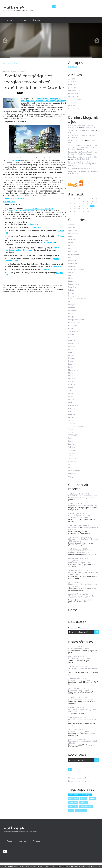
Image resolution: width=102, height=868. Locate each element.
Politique (33, 289)
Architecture (35, 285)
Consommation (74, 284)
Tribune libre (73, 459)
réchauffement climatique (80, 795)
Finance (71, 328)
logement (61, 289)
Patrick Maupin (74, 516)
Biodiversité (73, 263)
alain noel (73, 803)
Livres (70, 361)
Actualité (72, 228)
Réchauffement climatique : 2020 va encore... (83, 540)
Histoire (71, 334)
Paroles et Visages (85, 154)
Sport (70, 438)
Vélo (70, 465)
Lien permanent (11, 285)
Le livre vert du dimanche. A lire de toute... (83, 585)
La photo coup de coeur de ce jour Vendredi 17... (81, 163)
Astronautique (74, 254)
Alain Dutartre (74, 527)
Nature (26, 289)
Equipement (52, 287)
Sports (71, 441)
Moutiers (72, 584)
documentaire (81, 810)
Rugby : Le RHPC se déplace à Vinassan (83, 172)
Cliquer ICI (33, 224)
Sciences (71, 423)
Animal (71, 237)
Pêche (70, 394)
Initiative (72, 346)
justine (71, 572)
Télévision (72, 447)
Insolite (71, 349)
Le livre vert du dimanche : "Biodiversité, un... (80, 552)
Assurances (73, 251)
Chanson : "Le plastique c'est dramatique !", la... (83, 573)
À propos (37, 20)
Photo (71, 403)
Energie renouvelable (26, 287)
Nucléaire (72, 385)
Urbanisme (72, 462)
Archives (23, 20)
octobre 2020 (73, 97)
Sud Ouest (72, 444)
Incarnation (76, 137)
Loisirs (71, 367)
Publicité (71, 414)
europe (84, 799)
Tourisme (72, 450)
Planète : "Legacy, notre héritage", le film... (82, 720)
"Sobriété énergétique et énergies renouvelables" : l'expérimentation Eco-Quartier (34, 82)
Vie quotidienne (43, 289)
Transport (72, 453)
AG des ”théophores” (76, 140)
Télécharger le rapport (14, 198)
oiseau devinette (86, 806)
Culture (71, 290)
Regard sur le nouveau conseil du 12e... (83, 157)
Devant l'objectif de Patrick (82, 165)
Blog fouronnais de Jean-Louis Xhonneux (82, 148)
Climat (71, 278)
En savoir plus (90, 866)
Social (70, 429)
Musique (72, 379)
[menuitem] (10, 20)
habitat (6, 291)
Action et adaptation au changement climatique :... (83, 516)
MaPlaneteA (14, 7)
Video (70, 468)
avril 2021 (72, 79)
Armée (71, 243)
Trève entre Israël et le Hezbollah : (81, 131)
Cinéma (71, 275)
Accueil (10, 20)
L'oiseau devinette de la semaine (83, 528)
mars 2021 (72, 82)
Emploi (14, 287)
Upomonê (72, 169)
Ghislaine (72, 539)
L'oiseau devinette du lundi (87, 496)
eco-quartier (24, 291)
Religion (71, 417)
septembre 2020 (74, 100)
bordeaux (84, 803)
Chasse (71, 272)
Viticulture (72, 474)
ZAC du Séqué (49, 242)
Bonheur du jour (86, 169)
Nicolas (71, 496)
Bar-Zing (72, 132)
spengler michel (74, 561)
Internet (71, 352)
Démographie (73, 296)
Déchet (71, 293)
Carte (73, 610)
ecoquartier (14, 291)
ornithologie (73, 799)
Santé (70, 420)
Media (71, 373)
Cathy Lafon (9, 202)
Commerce (72, 281)
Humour (71, 337)
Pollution (72, 411)
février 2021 (73, 85)
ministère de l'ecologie (45, 291)
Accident (71, 225)
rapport (33, 291)
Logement (19, 289)
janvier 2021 (73, 88)
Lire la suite (73, 67)
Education (72, 311)
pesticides (73, 806)
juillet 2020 (72, 106)
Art (69, 246)
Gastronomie (73, 331)
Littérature (72, 358)
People (71, 397)
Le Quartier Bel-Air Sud (80, 159)
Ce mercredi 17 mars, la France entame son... (83, 669)
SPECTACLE (73, 435)
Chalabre (75, 174)
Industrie (72, 340)
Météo (71, 376)
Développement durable (50, 285)
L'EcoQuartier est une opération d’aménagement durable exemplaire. (28, 210)
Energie (71, 317)
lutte (71, 810)
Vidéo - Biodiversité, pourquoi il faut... (80, 562)
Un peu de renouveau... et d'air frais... (82, 135)
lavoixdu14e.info (89, 127)
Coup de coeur (74, 287)
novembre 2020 (74, 94)
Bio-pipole (72, 260)
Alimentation (73, 234)
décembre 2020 (74, 91)
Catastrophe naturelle (77, 269)
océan (70, 388)
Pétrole (71, 400)
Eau (62, 285)
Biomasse (72, 266)
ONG (70, 391)
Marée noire (73, 370)
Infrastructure (9, 289)
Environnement (41, 287)
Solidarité (72, 432)
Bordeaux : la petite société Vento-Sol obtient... (82, 742)
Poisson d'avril (74, 406)
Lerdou (71, 506)
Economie (7, 287)
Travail (71, 456)
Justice (71, 355)
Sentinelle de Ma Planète (78, 426)
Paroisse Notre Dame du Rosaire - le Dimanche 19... (82, 127)
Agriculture (72, 231)
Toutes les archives (75, 109)
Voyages (71, 477)
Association (73, 249)
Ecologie (71, 305)
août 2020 (72, 103)
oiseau (92, 799)
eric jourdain (73, 551)
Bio (69, 257)
